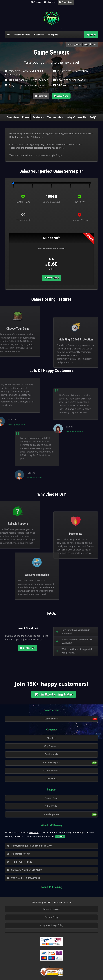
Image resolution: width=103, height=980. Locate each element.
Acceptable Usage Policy (52, 925)
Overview (13, 117)
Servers (40, 35)
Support (54, 35)
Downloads (51, 779)
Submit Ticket (52, 806)
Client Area (66, 2)
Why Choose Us (77, 117)
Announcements (52, 770)
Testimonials (55, 117)
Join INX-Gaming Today (53, 694)
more (60, 836)
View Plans (61, 96)
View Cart (50, 2)
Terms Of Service (51, 909)
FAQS (93, 117)
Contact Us (27, 648)
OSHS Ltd (34, 832)
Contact (36, 2)
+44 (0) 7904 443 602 (20, 862)
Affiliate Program (51, 762)
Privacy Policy (51, 917)
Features (41, 96)
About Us (52, 738)
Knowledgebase (51, 814)
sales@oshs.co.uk (19, 854)
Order (91, 35)
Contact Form (52, 798)
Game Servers (23, 35)
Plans (26, 117)
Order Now (52, 278)
